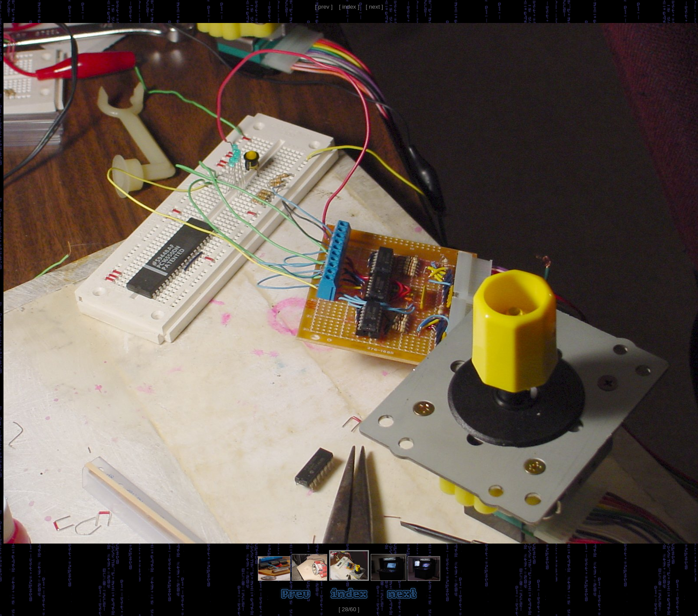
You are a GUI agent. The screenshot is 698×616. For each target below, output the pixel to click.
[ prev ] (324, 7)
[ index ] (349, 7)
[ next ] (375, 7)
